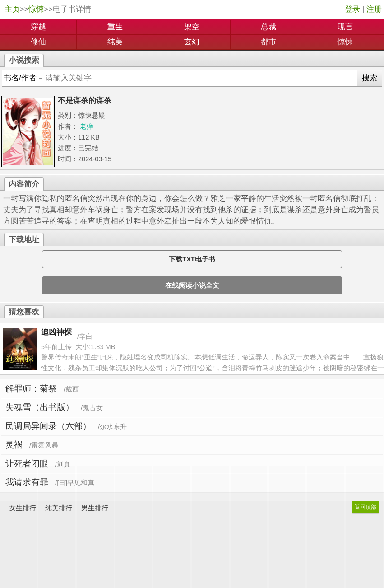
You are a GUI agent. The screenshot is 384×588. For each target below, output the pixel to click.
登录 (352, 9)
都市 (268, 42)
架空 (192, 27)
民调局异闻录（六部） (48, 426)
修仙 (38, 42)
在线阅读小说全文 (192, 285)
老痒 (87, 126)
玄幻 (192, 42)
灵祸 (14, 445)
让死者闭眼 (27, 464)
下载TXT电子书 (192, 259)
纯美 (115, 42)
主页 (12, 9)
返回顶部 (365, 507)
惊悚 (36, 9)
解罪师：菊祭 (31, 389)
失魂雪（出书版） (40, 407)
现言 (345, 27)
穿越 (38, 27)
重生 (115, 27)
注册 (374, 9)
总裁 (268, 27)
